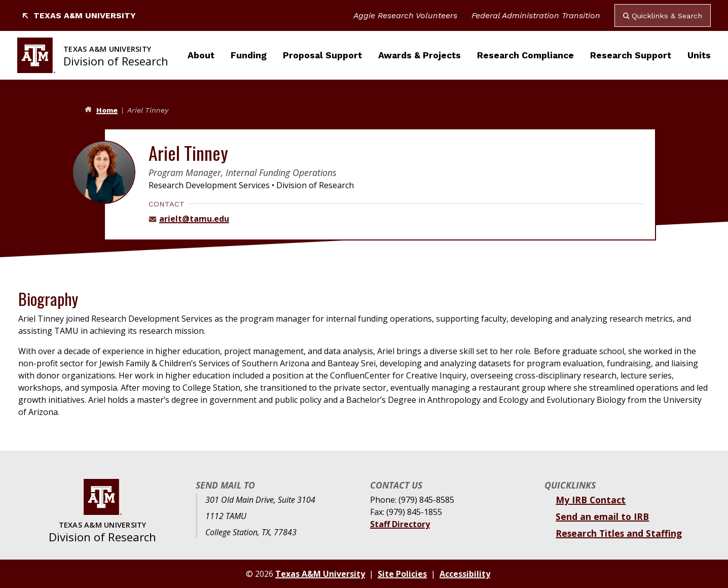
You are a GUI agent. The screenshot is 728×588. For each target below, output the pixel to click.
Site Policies (402, 574)
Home (107, 110)
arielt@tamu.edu (194, 219)
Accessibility (465, 574)
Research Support (631, 55)
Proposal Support (322, 55)
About (201, 55)
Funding (249, 55)
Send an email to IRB (602, 516)
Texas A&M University (79, 15)
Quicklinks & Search (663, 16)
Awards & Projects (420, 55)
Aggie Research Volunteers (405, 15)
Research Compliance (525, 55)
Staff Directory (400, 524)
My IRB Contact (591, 500)
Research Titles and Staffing (619, 533)
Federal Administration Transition (536, 15)
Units (699, 55)
